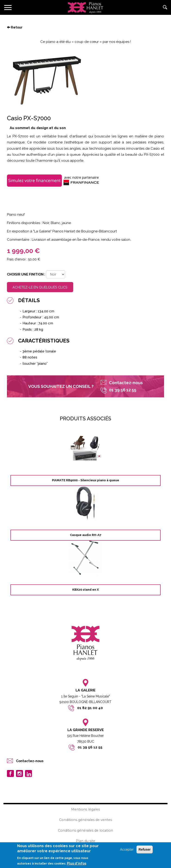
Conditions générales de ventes (85, 820)
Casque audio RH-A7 (86, 535)
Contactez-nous (126, 383)
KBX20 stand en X (85, 590)
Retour (15, 27)
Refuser (145, 850)
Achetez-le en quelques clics (40, 287)
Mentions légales (85, 809)
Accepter (127, 850)
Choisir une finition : (26, 274)
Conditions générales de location (85, 830)
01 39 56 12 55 (90, 747)
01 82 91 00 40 (90, 708)
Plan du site (85, 841)
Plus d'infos (77, 864)
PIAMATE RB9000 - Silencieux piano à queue (85, 480)
